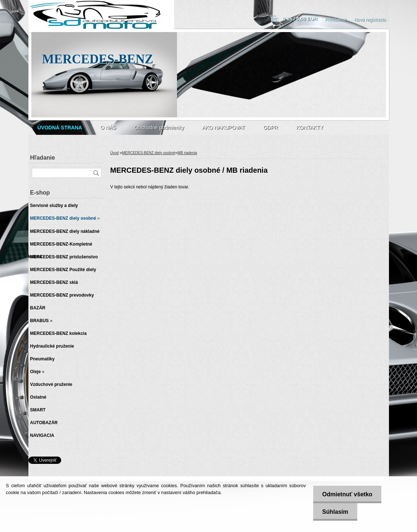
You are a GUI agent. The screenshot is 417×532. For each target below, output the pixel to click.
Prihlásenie (336, 20)
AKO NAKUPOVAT (224, 128)
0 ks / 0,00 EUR (300, 19)
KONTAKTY (310, 128)
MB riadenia (187, 153)
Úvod (115, 153)
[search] (96, 173)
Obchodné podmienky (159, 128)
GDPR (271, 128)
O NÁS (108, 128)
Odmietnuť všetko (347, 494)
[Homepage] (60, 128)
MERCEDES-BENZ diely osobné (149, 153)
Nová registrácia (370, 20)
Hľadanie (43, 158)
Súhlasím (335, 512)
